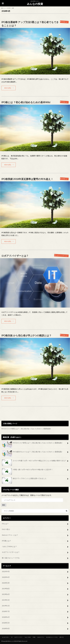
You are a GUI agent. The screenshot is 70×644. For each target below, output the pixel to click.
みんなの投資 (35, 4)
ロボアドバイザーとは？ (11, 552)
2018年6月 (6, 617)
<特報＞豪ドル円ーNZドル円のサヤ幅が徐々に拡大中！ (27, 470)
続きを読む (8, 88)
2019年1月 (6, 605)
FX (12, 637)
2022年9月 (6, 571)
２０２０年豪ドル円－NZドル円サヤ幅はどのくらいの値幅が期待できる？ (34, 461)
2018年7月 (6, 611)
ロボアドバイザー (18, 637)
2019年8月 (6, 588)
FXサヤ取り (6, 529)
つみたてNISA (28, 637)
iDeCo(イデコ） (41, 637)
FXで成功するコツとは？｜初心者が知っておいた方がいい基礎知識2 (32, 452)
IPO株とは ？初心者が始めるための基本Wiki (26, 102)
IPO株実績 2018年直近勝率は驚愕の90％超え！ (27, 179)
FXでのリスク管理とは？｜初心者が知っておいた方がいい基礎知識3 (26, 428)
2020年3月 (6, 583)
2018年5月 (6, 622)
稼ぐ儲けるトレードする (11, 558)
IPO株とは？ (7, 540)
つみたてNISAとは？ (9, 546)
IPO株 (34, 637)
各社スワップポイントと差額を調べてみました (24, 479)
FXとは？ (5, 523)
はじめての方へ (6, 637)
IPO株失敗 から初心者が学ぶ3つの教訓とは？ (26, 335)
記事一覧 (61, 637)
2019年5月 (6, 600)
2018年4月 (6, 628)
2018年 (9, 8)
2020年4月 (6, 577)
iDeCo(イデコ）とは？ (10, 535)
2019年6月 (6, 594)
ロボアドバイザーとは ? (15, 255)
